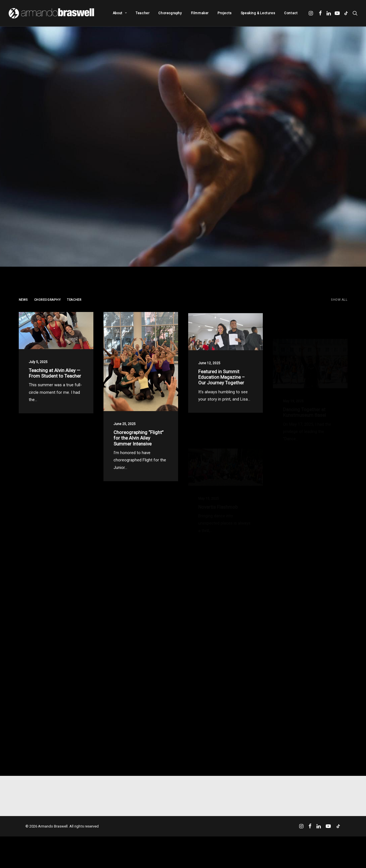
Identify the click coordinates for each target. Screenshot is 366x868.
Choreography (170, 13)
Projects (225, 13)
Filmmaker (200, 13)
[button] (311, 13)
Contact (291, 13)
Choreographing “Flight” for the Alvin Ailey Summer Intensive (139, 462)
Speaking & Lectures (258, 13)
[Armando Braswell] (52, 13)
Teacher (142, 13)
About (120, 13)
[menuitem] (120, 13)
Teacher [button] (74, 300)
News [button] (23, 300)
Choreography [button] (48, 300)
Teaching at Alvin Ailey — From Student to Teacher (55, 378)
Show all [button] (339, 300)
